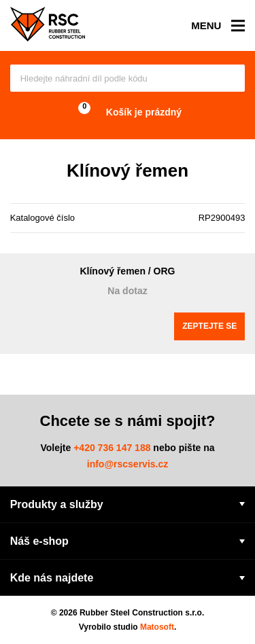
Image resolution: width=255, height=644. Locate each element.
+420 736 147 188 (112, 448)
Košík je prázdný (128, 112)
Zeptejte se (209, 326)
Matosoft (157, 627)
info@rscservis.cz (128, 464)
